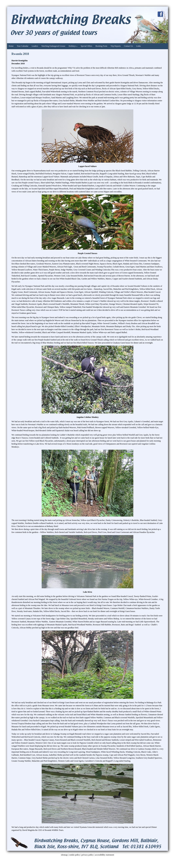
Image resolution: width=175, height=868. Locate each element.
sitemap (64, 855)
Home (11, 46)
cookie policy (74, 855)
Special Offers (86, 46)
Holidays (73, 46)
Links (138, 46)
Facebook (160, 14)
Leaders (35, 46)
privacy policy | (88, 855)
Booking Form (101, 46)
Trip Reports (116, 46)
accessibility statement (104, 855)
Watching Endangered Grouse (53, 46)
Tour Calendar (23, 46)
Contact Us (128, 46)
